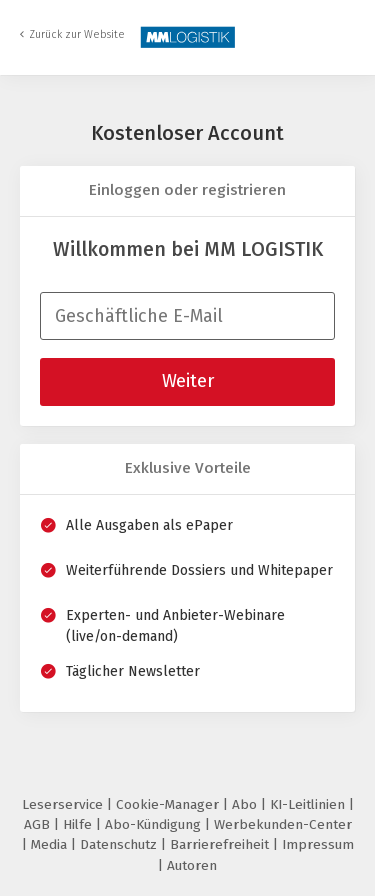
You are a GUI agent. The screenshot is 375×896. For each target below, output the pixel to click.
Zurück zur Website (77, 34)
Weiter (188, 381)
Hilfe (79, 824)
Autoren (192, 865)
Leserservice (64, 804)
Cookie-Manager (169, 804)
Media (51, 844)
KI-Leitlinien (309, 804)
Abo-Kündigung (155, 824)
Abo (246, 804)
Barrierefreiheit (221, 844)
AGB (39, 824)
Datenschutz (120, 844)
